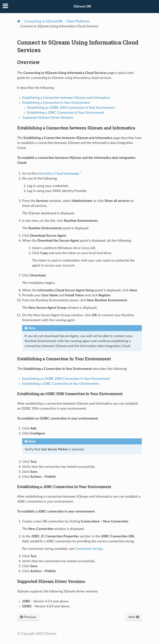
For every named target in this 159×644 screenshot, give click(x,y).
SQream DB (82, 6)
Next (134, 617)
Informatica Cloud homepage (58, 174)
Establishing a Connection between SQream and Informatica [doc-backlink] (76, 128)
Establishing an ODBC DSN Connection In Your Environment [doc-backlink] (70, 394)
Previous (28, 617)
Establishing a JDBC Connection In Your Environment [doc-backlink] (64, 487)
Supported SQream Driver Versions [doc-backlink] (51, 581)
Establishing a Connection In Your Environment (56, 103)
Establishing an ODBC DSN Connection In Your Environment (71, 108)
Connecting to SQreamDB (43, 21)
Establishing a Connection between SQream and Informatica (66, 98)
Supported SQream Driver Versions (48, 118)
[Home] (19, 21)
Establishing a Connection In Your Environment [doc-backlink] (64, 359)
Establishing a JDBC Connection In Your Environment (66, 113)
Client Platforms (78, 21)
